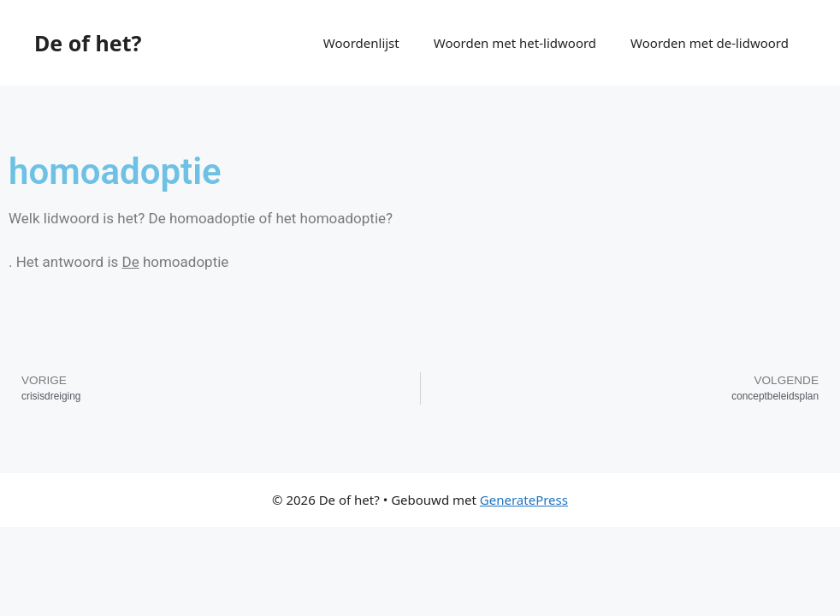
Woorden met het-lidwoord (515, 43)
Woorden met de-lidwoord (710, 43)
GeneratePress (524, 500)
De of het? (88, 43)
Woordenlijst (361, 43)
